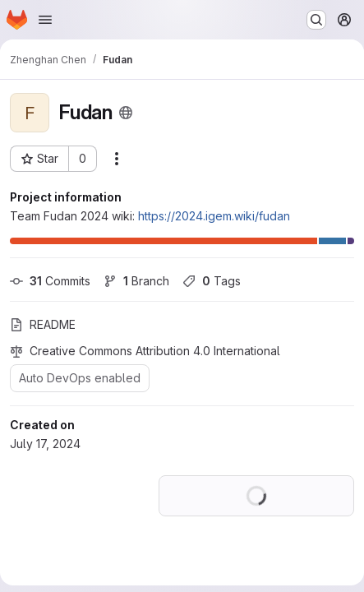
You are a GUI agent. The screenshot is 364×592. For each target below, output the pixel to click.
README (43, 324)
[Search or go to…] (316, 20)
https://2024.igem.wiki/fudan (214, 216)
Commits (50, 281)
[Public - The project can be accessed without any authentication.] (126, 113)
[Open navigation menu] (45, 20)
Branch (136, 281)
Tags (212, 281)
